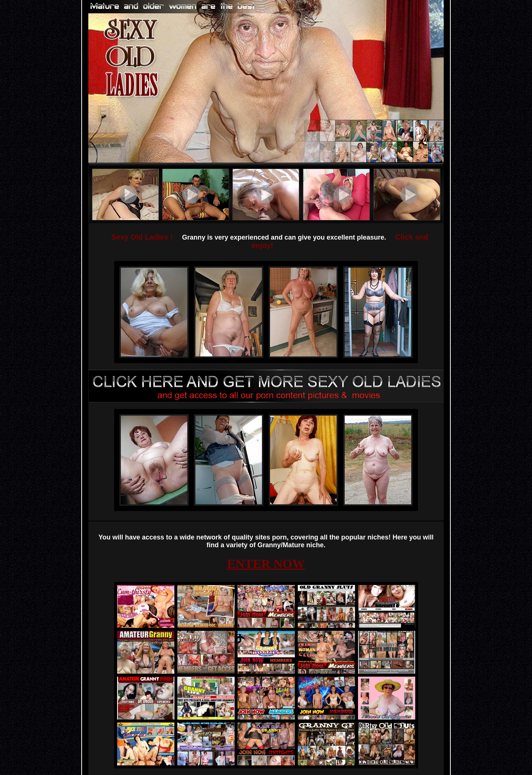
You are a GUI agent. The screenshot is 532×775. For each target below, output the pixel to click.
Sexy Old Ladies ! (142, 237)
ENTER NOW (266, 564)
